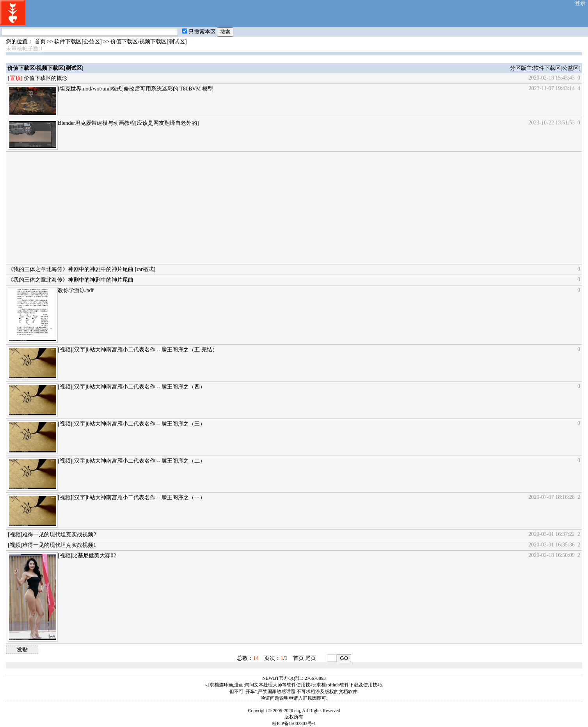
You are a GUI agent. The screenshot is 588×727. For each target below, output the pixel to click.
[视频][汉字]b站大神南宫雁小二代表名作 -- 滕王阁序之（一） (131, 497)
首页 (40, 42)
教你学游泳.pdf (76, 290)
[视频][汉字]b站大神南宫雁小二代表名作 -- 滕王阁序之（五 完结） (138, 350)
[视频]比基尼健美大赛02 (87, 556)
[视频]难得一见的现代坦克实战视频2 (52, 535)
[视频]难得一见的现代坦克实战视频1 (52, 545)
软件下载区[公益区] (78, 42)
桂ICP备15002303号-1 (294, 723)
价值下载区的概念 (46, 78)
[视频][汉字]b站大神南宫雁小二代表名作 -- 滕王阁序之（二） (131, 461)
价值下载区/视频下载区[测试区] (148, 42)
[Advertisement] (242, 208)
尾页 (311, 658)
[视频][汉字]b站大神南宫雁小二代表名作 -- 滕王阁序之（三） (131, 424)
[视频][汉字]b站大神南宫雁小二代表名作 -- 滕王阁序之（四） (131, 387)
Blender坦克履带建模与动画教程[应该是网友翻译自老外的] (128, 123)
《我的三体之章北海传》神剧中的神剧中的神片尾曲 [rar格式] (82, 269)
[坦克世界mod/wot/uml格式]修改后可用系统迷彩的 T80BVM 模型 (135, 89)
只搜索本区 (199, 32)
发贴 (22, 650)
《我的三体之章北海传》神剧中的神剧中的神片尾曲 (71, 280)
